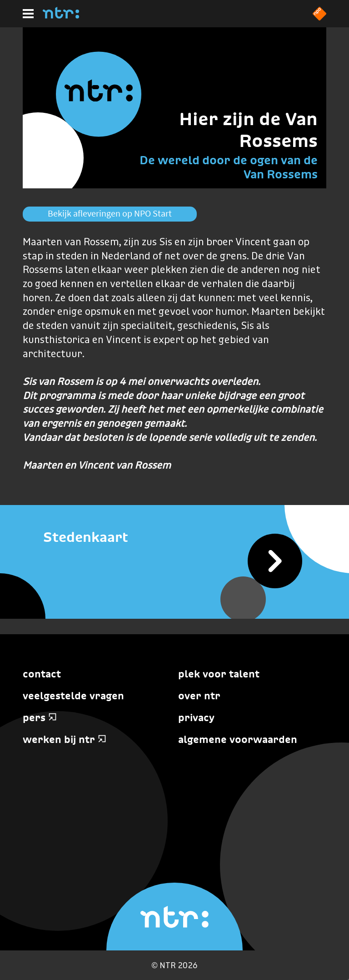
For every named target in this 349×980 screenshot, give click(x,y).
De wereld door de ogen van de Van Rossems (229, 167)
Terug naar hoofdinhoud (348, 979)
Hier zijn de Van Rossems (248, 130)
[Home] (61, 16)
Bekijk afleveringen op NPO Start (110, 213)
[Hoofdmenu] (28, 14)
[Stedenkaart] (174, 538)
